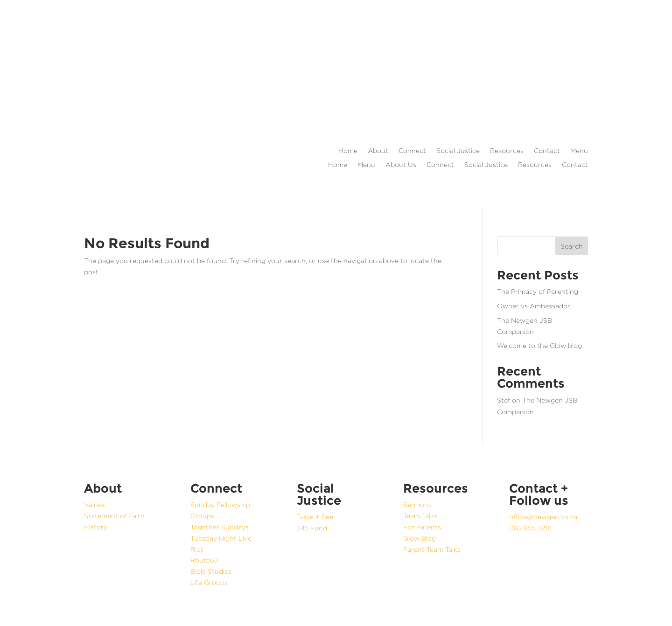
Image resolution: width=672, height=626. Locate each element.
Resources (507, 151)
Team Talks (420, 516)
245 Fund (312, 528)
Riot (197, 549)
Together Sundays (220, 527)
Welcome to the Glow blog (539, 345)
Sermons (417, 504)
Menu (579, 151)
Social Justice (458, 151)
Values (94, 504)
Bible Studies (211, 571)
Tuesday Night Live (221, 538)
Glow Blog (420, 538)
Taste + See (315, 517)
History (96, 527)
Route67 (204, 560)
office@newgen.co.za (543, 517)
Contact (547, 151)
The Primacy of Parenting (538, 291)
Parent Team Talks (432, 549)
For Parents (422, 527)
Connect (412, 151)
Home (348, 151)
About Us (401, 165)
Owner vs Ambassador (534, 306)
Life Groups (209, 582)
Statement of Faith (114, 516)
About (378, 151)
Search (572, 246)
